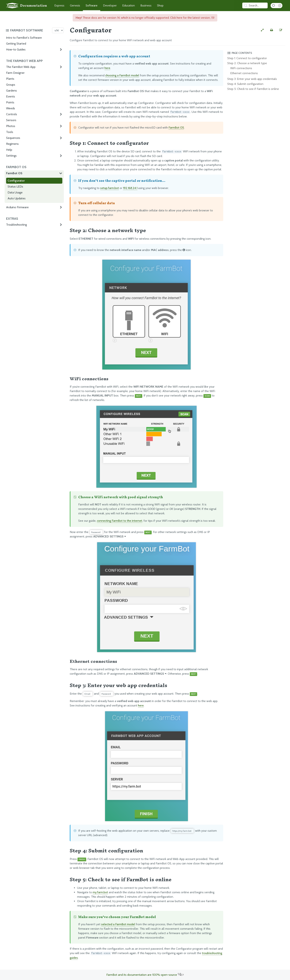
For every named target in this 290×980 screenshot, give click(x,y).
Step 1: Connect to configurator (247, 58)
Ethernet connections (244, 73)
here (107, 68)
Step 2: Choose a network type (247, 63)
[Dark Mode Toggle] (276, 6)
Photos (11, 126)
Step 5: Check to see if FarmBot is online (253, 89)
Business (146, 5)
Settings (11, 156)
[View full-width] (262, 30)
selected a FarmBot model (118, 924)
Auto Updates (17, 198)
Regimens (12, 144)
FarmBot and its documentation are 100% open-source (145, 975)
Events (11, 96)
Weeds (11, 108)
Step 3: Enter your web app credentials (252, 79)
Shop (160, 5)
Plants (10, 79)
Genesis (75, 5)
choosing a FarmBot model (122, 75)
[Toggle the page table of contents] (256, 53)
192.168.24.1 (130, 188)
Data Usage (15, 192)
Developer (110, 5)
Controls (12, 114)
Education (129, 5)
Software (92, 5)
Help (9, 150)
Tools (10, 132)
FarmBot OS (14, 173)
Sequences (13, 138)
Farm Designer (15, 73)
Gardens (11, 91)
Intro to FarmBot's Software (24, 38)
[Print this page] (272, 30)
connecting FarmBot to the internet (120, 521)
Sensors (11, 120)
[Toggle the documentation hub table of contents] (28, 30)
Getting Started (16, 44)
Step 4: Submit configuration (245, 84)
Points (10, 102)
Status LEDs (15, 187)
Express (59, 5)
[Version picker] (58, 30)
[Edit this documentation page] (281, 30)
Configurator (16, 181)
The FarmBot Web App (21, 67)
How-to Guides (16, 49)
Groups (11, 85)
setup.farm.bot (110, 188)
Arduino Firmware (17, 207)
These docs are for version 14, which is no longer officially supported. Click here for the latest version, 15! (145, 18)
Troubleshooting (16, 225)
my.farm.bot (100, 892)
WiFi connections (241, 68)
